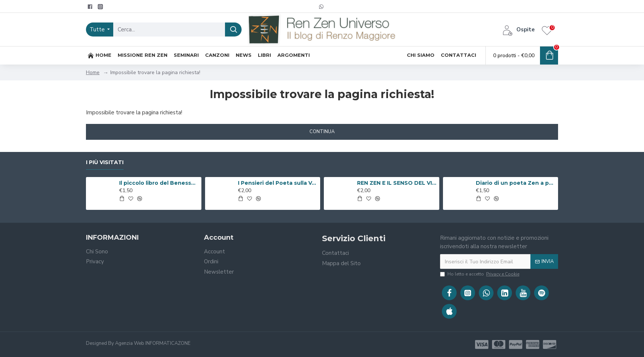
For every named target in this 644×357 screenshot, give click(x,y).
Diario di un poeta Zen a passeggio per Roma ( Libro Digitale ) (516, 183)
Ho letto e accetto (480, 274)
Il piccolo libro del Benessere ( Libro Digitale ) (159, 183)
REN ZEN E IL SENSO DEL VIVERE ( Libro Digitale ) (397, 183)
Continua (322, 132)
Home (93, 72)
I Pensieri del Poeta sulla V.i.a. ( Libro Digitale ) (278, 183)
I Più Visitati (105, 162)
